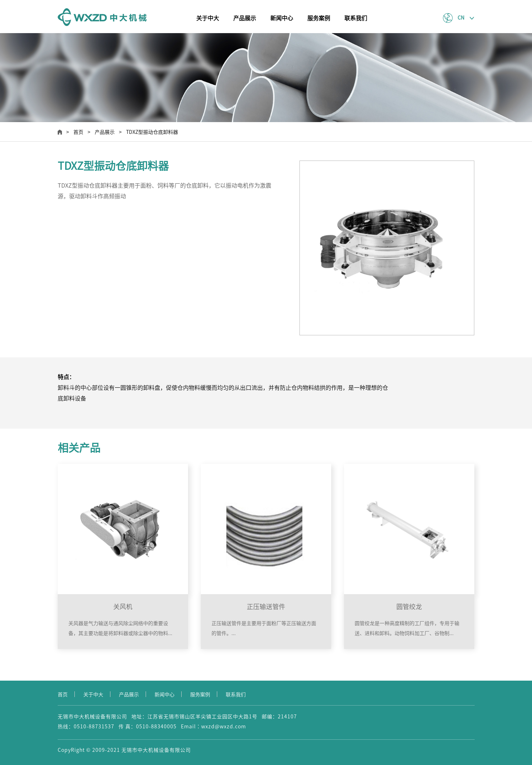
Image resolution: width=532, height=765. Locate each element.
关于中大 (208, 18)
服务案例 (319, 18)
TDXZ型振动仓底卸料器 (152, 132)
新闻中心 (282, 18)
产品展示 (245, 18)
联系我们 (356, 18)
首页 (78, 132)
